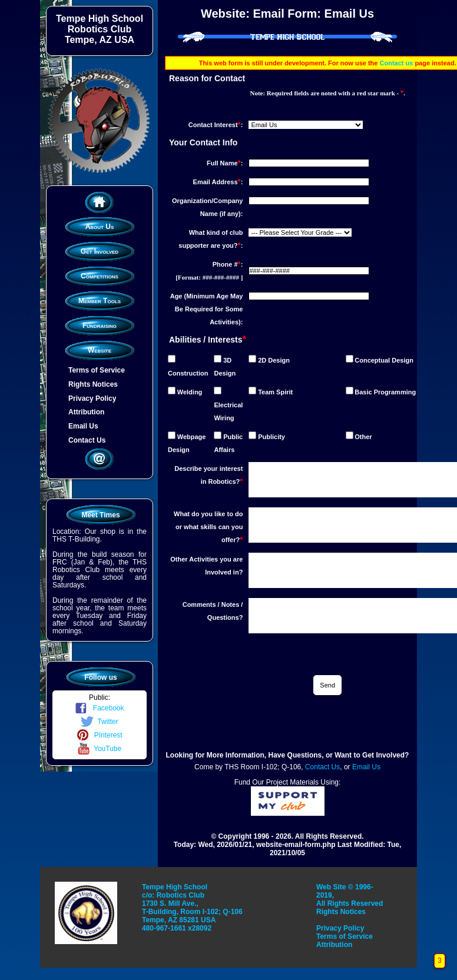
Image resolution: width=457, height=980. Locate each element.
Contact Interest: (216, 125)
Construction (188, 373)
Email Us (83, 426)
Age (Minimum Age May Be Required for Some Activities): (207, 309)
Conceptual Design (384, 360)
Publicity (271, 437)
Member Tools (100, 301)
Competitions (100, 276)
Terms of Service (97, 370)
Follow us (100, 677)
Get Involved (100, 251)
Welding (190, 392)
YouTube (100, 749)
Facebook (99, 708)
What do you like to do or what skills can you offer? (208, 527)
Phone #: (228, 264)
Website (100, 350)
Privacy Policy (92, 398)
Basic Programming (385, 392)
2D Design (274, 360)
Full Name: (225, 163)
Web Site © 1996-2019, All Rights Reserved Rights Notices (350, 899)
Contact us (397, 63)
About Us (100, 227)
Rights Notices (93, 384)
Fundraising (100, 325)
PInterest (99, 735)
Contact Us (87, 440)
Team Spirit (275, 392)
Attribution (86, 412)
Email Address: (218, 182)
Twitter (99, 722)
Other (363, 437)
